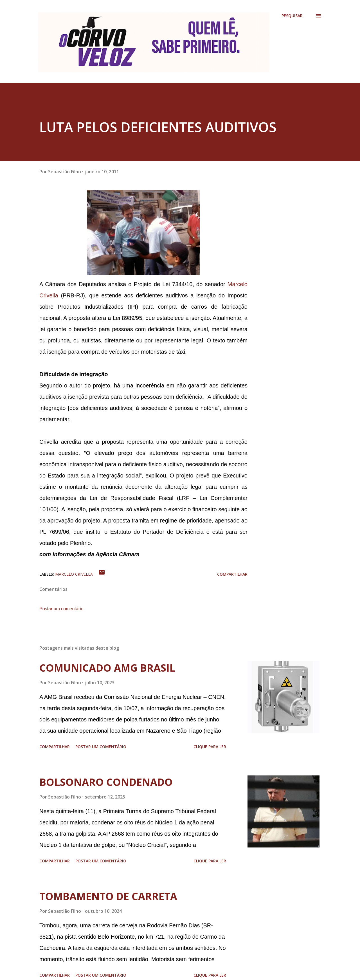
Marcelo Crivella (74, 574)
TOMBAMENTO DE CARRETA (108, 896)
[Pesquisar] (292, 16)
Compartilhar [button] (232, 574)
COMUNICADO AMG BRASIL (107, 668)
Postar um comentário (61, 609)
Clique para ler (210, 747)
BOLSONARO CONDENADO (106, 782)
